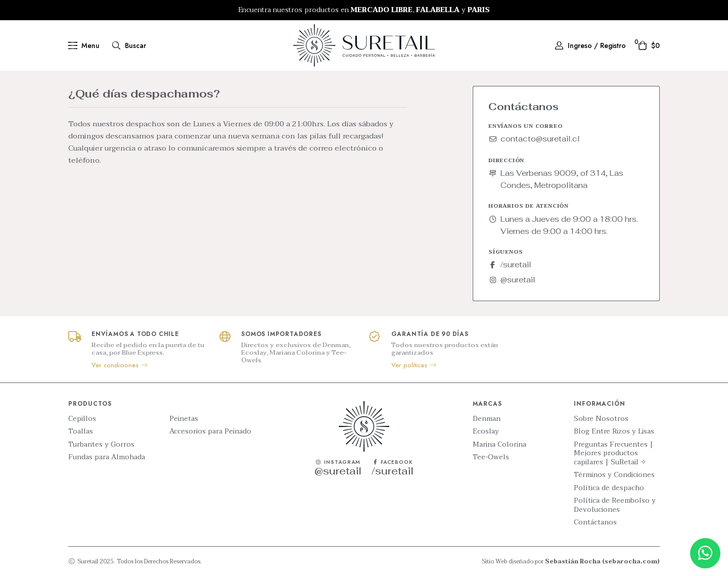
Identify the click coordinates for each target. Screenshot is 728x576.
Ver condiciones (120, 365)
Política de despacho (609, 488)
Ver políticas (414, 365)
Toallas (81, 431)
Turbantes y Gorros (101, 445)
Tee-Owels (491, 457)
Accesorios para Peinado (210, 431)
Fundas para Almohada (107, 457)
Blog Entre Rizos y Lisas (614, 431)
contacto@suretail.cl (534, 139)
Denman (487, 419)
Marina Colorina (499, 445)
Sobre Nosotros (601, 419)
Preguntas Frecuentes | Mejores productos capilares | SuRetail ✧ (613, 453)
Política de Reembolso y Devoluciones (615, 505)
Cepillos (82, 419)
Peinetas (184, 419)
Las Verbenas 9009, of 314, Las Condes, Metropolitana (556, 179)
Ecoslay (486, 431)
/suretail (510, 265)
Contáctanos (595, 522)
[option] (364, 10)
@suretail (512, 280)
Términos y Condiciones (614, 475)
